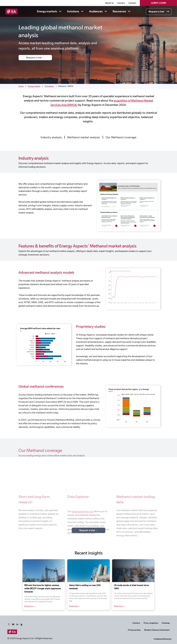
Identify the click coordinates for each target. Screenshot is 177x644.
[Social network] (22, 625)
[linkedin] (17, 625)
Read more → (30, 606)
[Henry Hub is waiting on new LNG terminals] (88, 571)
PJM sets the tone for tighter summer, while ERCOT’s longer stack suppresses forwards (43, 589)
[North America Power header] (44, 571)
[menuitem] (109, 3)
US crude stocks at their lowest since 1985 (131, 587)
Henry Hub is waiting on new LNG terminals (85, 587)
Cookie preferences (163, 639)
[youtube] (13, 625)
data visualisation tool (83, 512)
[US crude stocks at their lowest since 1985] (133, 571)
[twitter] (9, 625)
